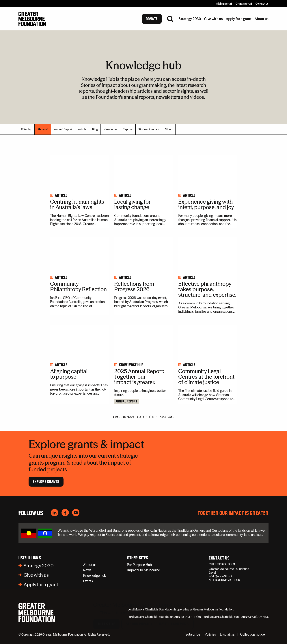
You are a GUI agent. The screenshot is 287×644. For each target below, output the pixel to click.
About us (90, 565)
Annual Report (126, 402)
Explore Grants (46, 482)
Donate (152, 19)
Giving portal (224, 4)
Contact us (262, 4)
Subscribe (193, 634)
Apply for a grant (41, 585)
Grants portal (244, 4)
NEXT (163, 417)
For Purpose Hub (140, 565)
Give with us (36, 575)
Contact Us (219, 558)
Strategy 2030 (39, 566)
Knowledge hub (95, 576)
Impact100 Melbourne (144, 570)
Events (88, 581)
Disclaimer (228, 634)
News (87, 570)
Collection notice (252, 634)
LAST (171, 417)
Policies (210, 634)
